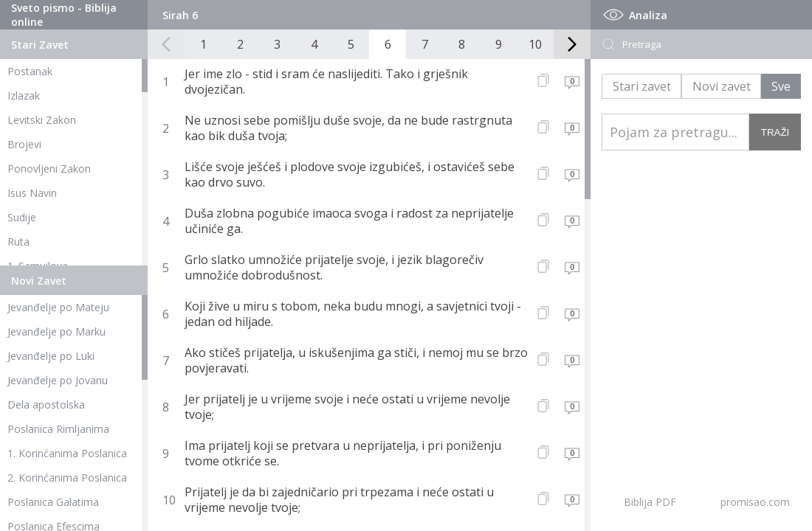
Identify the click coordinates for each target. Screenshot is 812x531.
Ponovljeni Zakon (49, 169)
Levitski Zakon (42, 120)
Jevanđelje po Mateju (58, 307)
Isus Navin (32, 193)
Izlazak (24, 96)
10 (535, 44)
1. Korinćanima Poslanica (67, 453)
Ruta (18, 242)
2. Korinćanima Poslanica (67, 478)
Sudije (22, 217)
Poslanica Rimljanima (58, 429)
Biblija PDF (650, 502)
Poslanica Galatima (53, 502)
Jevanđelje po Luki (51, 356)
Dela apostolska (46, 405)
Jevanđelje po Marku (56, 332)
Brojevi (24, 144)
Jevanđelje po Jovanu (58, 380)
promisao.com (755, 502)
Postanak (30, 71)
